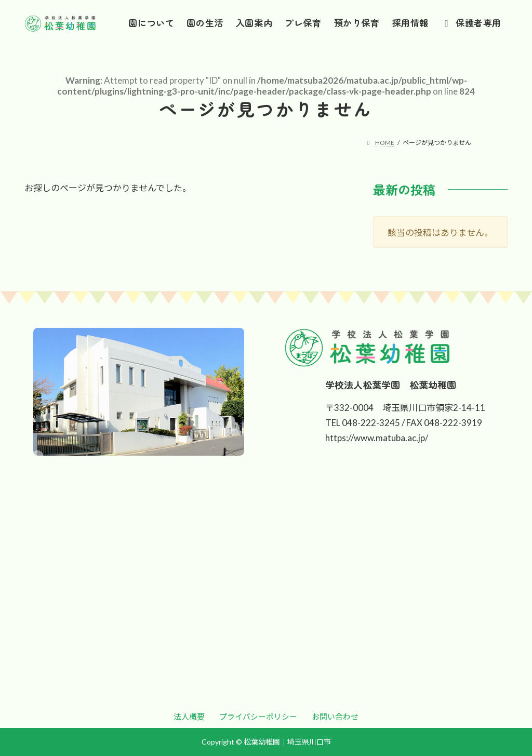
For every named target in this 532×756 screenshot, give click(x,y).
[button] (189, 717)
